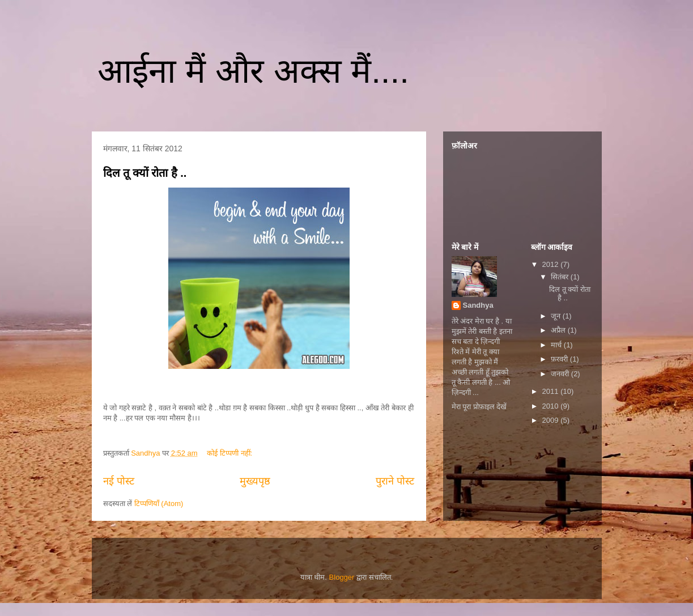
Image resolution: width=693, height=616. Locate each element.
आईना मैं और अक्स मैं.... (253, 71)
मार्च (557, 345)
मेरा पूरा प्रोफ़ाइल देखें (479, 407)
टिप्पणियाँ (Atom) (159, 504)
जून (557, 316)
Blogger (342, 577)
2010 (552, 406)
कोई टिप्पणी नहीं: (230, 453)
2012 (552, 264)
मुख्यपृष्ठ (255, 481)
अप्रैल (559, 330)
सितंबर (561, 277)
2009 (552, 420)
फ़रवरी (560, 359)
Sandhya (478, 305)
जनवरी (561, 374)
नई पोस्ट (119, 481)
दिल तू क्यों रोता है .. (145, 173)
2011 (552, 391)
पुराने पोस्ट (395, 481)
